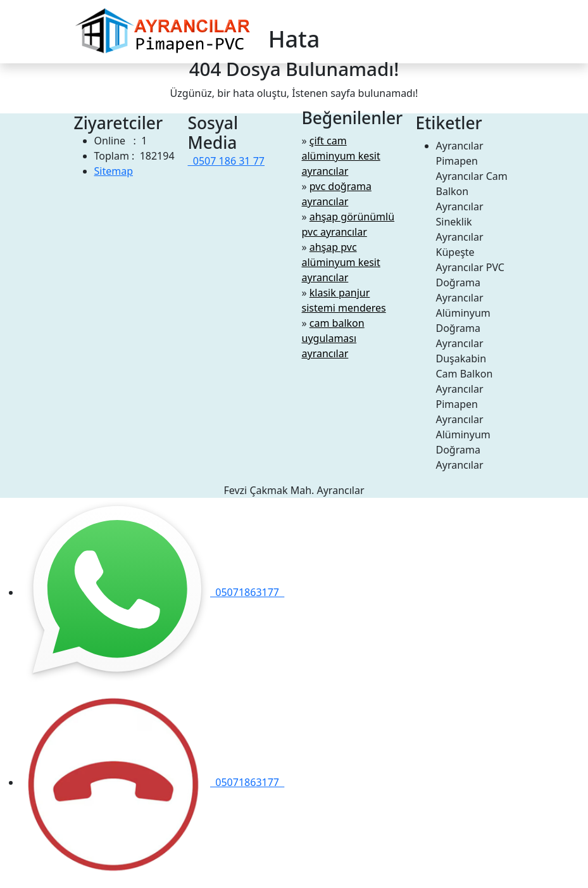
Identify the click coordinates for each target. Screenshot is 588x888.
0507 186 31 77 (226, 161)
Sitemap (114, 171)
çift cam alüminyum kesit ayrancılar (341, 156)
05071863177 (152, 592)
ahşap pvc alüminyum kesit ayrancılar (341, 262)
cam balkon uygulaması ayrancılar (333, 338)
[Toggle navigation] (506, 32)
